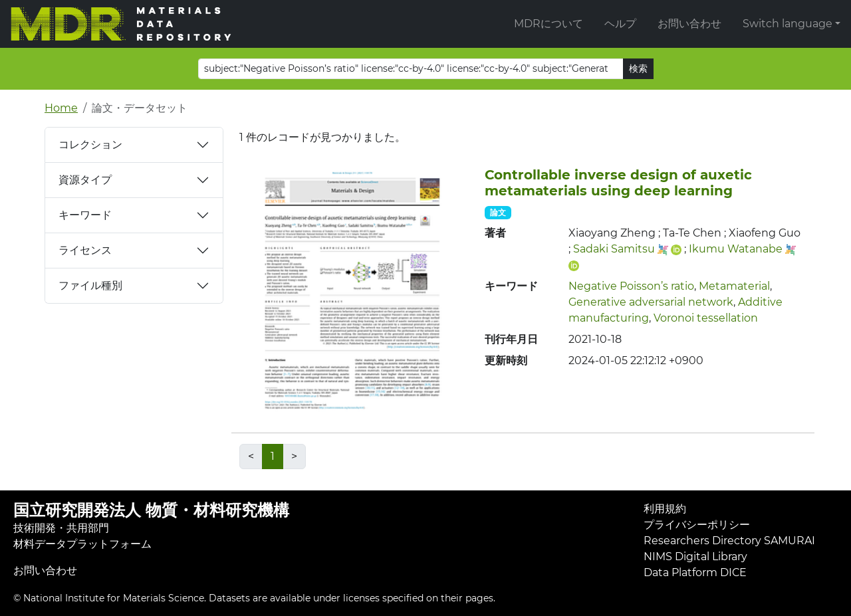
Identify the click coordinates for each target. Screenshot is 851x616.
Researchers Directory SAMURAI (729, 541)
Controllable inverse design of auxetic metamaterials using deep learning (618, 183)
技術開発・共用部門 (61, 528)
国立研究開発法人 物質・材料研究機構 (151, 510)
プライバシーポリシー (697, 525)
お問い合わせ (689, 24)
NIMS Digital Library (695, 557)
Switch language (788, 24)
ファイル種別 (90, 285)
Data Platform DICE (695, 572)
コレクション (90, 145)
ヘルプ (620, 24)
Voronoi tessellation (706, 318)
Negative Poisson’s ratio (631, 286)
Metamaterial (734, 286)
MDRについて (548, 24)
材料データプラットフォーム (82, 544)
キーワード (85, 215)
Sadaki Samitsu (614, 249)
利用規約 (665, 509)
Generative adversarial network (651, 302)
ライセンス (85, 250)
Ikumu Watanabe (736, 249)
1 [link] (273, 456)
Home (61, 108)
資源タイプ (85, 180)
